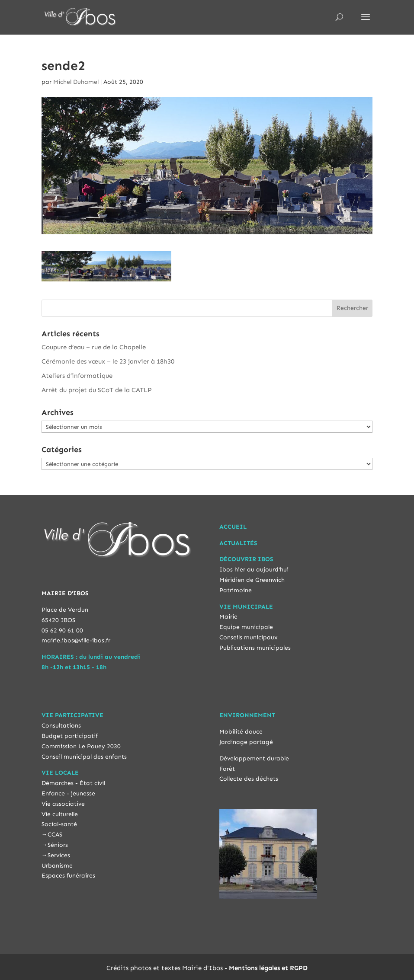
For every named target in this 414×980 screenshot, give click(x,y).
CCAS (55, 835)
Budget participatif (70, 736)
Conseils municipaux (249, 637)
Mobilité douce (241, 732)
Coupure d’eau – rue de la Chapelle (94, 347)
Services (59, 855)
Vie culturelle (60, 814)
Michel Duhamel (76, 82)
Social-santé (59, 824)
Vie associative (63, 804)
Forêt (227, 769)
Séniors (58, 845)
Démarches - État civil (73, 783)
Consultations (61, 726)
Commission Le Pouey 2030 (81, 746)
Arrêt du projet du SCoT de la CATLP (97, 390)
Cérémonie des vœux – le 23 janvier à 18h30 (108, 361)
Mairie (228, 617)
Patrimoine (236, 590)
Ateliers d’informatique (77, 376)
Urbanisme (57, 866)
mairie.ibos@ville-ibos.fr (76, 640)
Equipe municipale (246, 627)
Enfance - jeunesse (68, 793)
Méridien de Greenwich (252, 580)
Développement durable (254, 758)
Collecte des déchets (249, 779)
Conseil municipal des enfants (84, 757)
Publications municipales (255, 648)
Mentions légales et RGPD (268, 968)
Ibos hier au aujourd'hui (254, 570)
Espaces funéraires (68, 876)
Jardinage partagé (246, 742)
